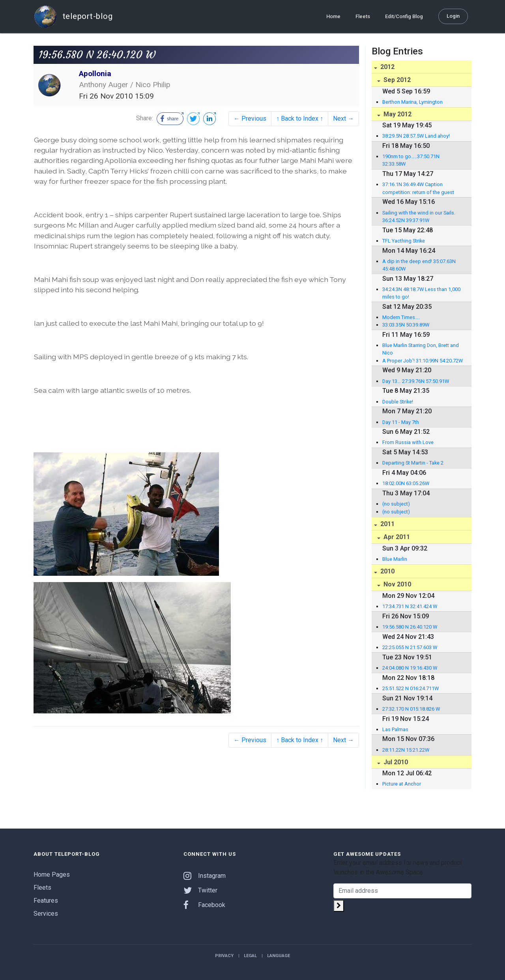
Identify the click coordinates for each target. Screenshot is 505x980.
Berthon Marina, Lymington (412, 102)
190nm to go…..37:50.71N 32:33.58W (411, 160)
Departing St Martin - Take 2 (413, 463)
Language (279, 956)
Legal (250, 956)
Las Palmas (395, 729)
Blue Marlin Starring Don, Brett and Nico (421, 349)
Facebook (204, 905)
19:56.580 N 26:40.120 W (410, 627)
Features (46, 901)
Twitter (200, 890)
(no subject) (396, 504)
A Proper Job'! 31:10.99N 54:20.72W (423, 361)
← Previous (250, 119)
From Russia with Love (408, 442)
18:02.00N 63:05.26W (406, 483)
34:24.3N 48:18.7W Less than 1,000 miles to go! (421, 293)
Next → (343, 119)
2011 (387, 524)
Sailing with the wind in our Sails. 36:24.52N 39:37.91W (419, 217)
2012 (387, 67)
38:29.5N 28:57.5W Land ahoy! (416, 136)
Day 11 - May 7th (401, 422)
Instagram (205, 876)
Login (453, 16)
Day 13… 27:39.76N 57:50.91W (416, 381)
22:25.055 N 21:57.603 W (410, 647)
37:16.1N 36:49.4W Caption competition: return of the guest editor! (418, 189)
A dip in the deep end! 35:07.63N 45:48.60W (419, 265)
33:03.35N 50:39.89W (406, 325)
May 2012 (397, 114)
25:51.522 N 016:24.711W (411, 688)
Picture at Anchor (402, 784)
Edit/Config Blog (404, 16)
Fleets (363, 16)
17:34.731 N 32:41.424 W (410, 606)
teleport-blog (73, 17)
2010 (387, 571)
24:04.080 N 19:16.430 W (410, 668)
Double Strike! (398, 402)
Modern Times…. (401, 317)
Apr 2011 (396, 537)
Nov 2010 (397, 584)
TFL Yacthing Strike (404, 241)
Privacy (224, 956)
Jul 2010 (395, 762)
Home (333, 16)
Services (46, 914)
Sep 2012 (396, 80)
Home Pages (52, 875)
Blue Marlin (395, 559)
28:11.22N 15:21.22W (406, 750)
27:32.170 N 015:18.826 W (411, 709)
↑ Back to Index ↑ (300, 119)
